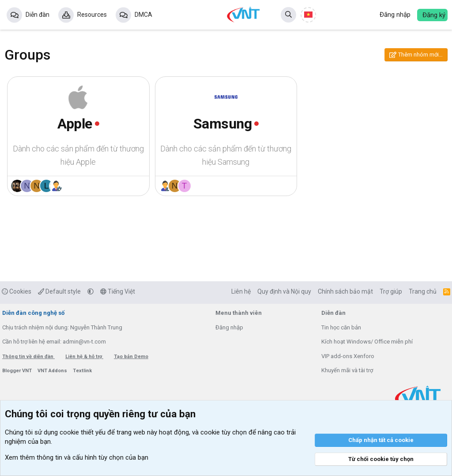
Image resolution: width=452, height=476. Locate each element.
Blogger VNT (18, 371)
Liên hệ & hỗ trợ (84, 357)
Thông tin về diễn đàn (28, 357)
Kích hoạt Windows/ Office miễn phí (367, 342)
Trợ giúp (391, 291)
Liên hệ (241, 291)
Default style (59, 291)
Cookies (17, 291)
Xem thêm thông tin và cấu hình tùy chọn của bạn (77, 457)
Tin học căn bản (341, 327)
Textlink (82, 371)
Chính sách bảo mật (345, 291)
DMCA (143, 15)
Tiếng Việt (118, 291)
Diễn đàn (38, 15)
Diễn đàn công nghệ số (33, 313)
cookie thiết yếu (83, 432)
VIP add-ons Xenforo (348, 356)
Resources (92, 15)
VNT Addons (53, 371)
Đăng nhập (229, 327)
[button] (90, 291)
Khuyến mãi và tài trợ (347, 370)
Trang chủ (423, 291)
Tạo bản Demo (131, 357)
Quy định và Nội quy (284, 291)
